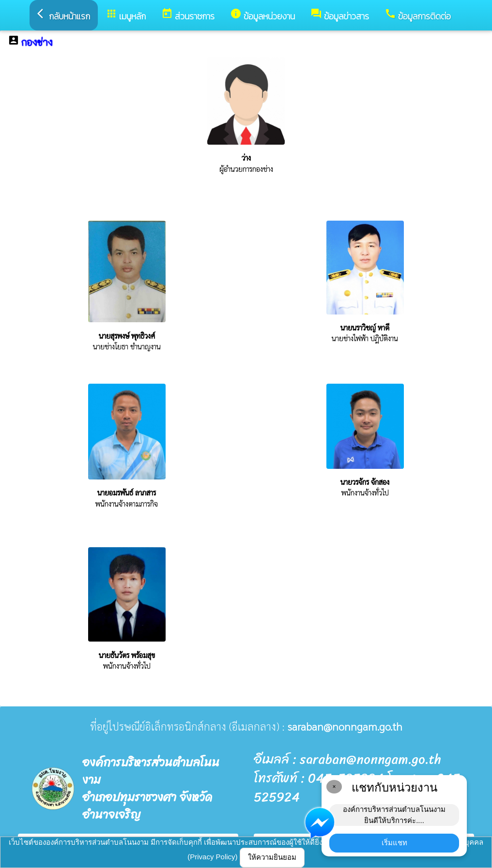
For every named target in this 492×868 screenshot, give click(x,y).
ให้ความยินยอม (272, 857)
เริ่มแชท (394, 843)
